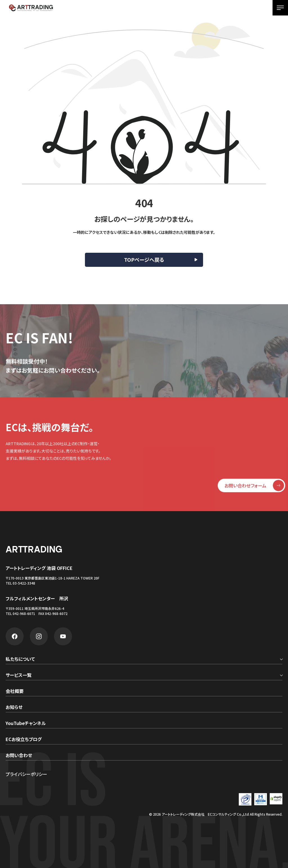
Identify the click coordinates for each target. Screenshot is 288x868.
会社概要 (15, 692)
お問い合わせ (19, 756)
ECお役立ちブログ (24, 740)
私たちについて (20, 659)
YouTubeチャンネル (26, 724)
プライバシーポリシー (26, 774)
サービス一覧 (19, 675)
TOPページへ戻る (144, 259)
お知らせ (14, 708)
